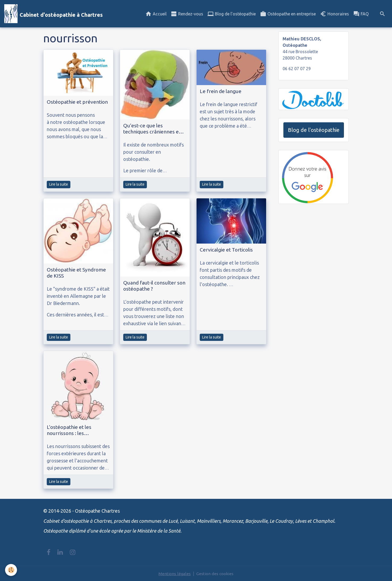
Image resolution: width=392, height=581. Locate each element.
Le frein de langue (221, 91)
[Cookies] (11, 570)
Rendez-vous (187, 14)
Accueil (156, 14)
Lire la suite (59, 184)
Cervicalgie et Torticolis (226, 250)
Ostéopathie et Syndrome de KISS (76, 273)
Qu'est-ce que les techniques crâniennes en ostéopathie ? (152, 129)
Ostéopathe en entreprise (288, 14)
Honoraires (335, 14)
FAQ (361, 14)
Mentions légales (174, 574)
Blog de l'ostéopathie (232, 14)
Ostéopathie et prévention (77, 102)
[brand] (54, 14)
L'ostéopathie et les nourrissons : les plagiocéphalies (69, 430)
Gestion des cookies (215, 574)
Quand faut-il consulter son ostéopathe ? (154, 286)
